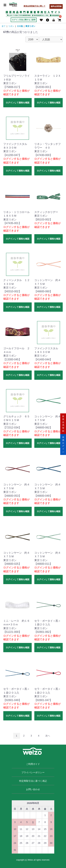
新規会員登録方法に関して (34, 6)
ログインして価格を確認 (18, 103)
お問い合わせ (33, 789)
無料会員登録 (56, 6)
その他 (20, 26)
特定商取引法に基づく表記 (33, 781)
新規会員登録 (63, 423)
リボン (11, 26)
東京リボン (30, 26)
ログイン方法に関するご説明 (24, 20)
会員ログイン (63, 444)
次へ (48, 736)
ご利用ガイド (33, 764)
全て (4, 26)
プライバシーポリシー (33, 772)
